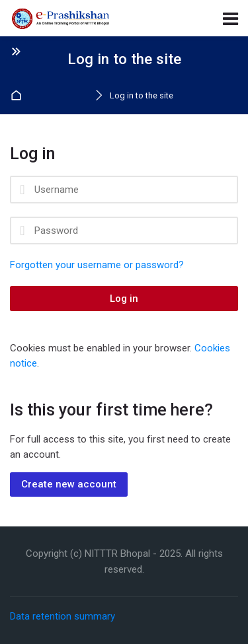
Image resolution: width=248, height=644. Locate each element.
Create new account (69, 484)
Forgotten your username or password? (97, 265)
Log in (124, 299)
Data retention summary (62, 616)
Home (18, 96)
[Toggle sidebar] (16, 51)
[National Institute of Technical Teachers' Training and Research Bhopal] (61, 18)
